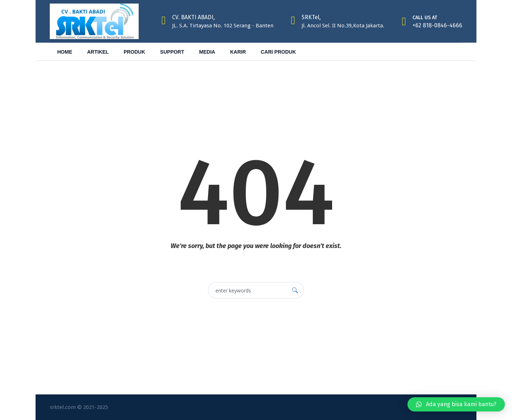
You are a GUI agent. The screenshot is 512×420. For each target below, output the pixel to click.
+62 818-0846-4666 (437, 25)
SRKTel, (311, 17)
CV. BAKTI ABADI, (193, 17)
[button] (456, 404)
